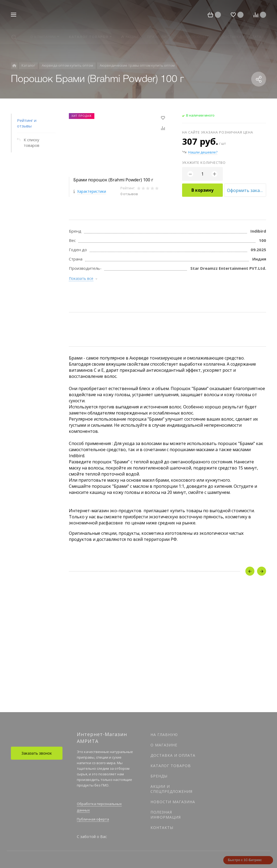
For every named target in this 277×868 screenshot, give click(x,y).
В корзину (202, 190)
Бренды (159, 776)
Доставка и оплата (173, 755)
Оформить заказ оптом (247, 190)
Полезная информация (166, 815)
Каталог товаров (171, 766)
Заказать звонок (37, 753)
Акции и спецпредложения (171, 789)
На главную (164, 735)
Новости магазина (173, 802)
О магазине (164, 745)
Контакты (162, 828)
